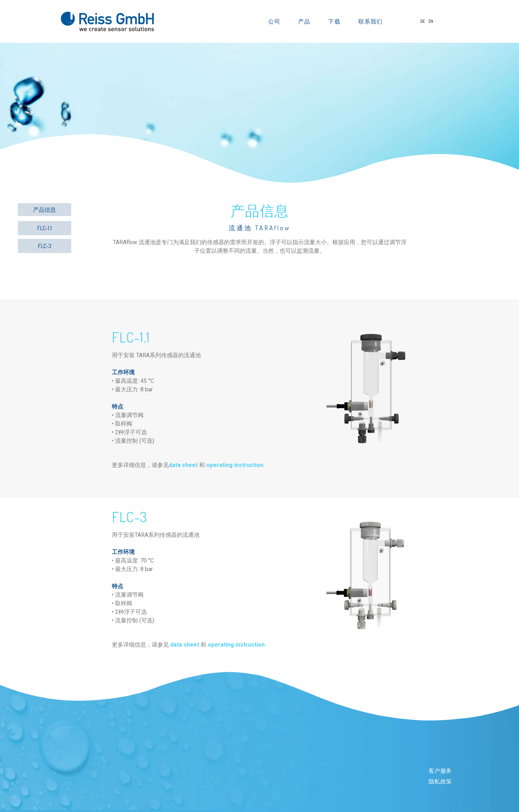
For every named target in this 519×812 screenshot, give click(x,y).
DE (423, 21)
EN (431, 21)
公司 (276, 21)
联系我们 (371, 21)
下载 (336, 21)
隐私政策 (440, 782)
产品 (306, 21)
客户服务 (440, 771)
